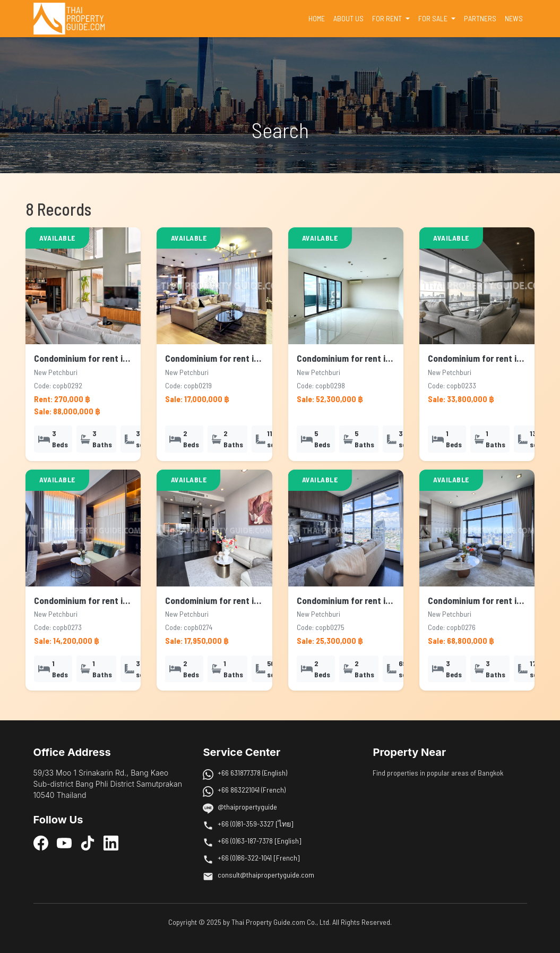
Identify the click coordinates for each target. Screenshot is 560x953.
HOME (319, 18)
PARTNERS (480, 18)
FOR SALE (434, 18)
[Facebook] (41, 843)
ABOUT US (348, 18)
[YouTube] (64, 843)
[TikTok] (88, 843)
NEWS (514, 18)
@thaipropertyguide (247, 807)
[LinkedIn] (111, 843)
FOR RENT (388, 18)
